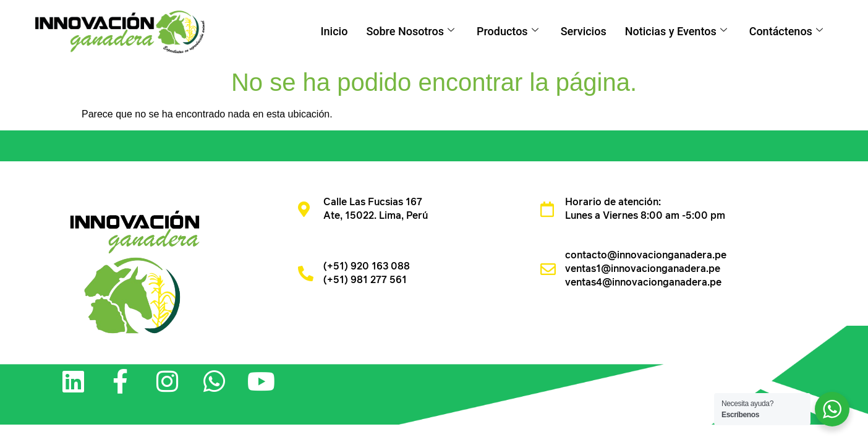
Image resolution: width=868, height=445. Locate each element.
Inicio (334, 31)
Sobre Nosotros (410, 31)
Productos (508, 31)
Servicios (584, 31)
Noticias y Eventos (676, 31)
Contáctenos (786, 31)
